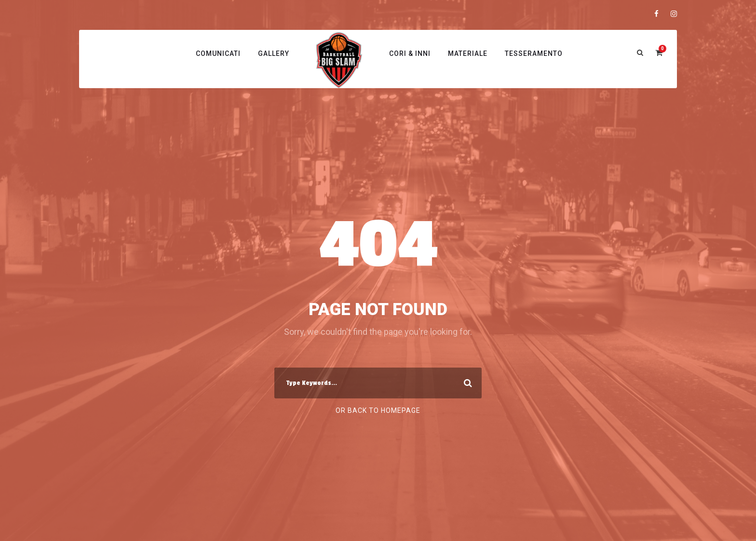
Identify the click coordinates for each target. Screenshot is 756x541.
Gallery (274, 53)
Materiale (468, 53)
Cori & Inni (410, 53)
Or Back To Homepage (378, 410)
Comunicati (218, 53)
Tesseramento (534, 53)
